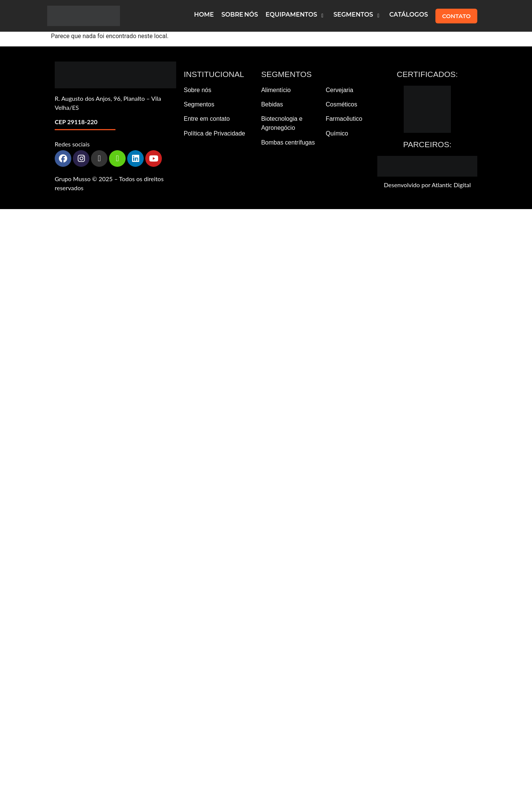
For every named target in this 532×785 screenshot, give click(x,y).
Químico (337, 133)
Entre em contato (207, 119)
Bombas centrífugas (288, 142)
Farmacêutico (344, 119)
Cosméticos (341, 104)
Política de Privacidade (214, 133)
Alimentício (276, 90)
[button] (296, 16)
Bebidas (272, 104)
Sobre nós (198, 90)
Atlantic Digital (451, 185)
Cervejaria (339, 90)
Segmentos (199, 104)
